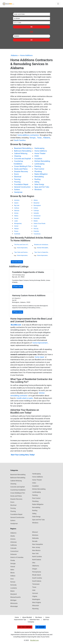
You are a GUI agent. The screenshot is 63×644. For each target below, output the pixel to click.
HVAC (37, 156)
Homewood (37, 216)
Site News (39, 617)
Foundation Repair (21, 184)
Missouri (35, 532)
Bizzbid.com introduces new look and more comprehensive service (42, 245)
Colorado (13, 548)
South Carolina (20, 140)
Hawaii (13, 567)
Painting (38, 166)
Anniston (17, 200)
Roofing (37, 179)
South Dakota (37, 581)
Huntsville (37, 218)
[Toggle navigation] (58, 4)
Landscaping (39, 164)
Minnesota (14, 603)
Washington (36, 599)
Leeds (16, 221)
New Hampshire (38, 544)
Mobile (36, 221)
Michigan (13, 600)
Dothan (36, 208)
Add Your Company (25, 627)
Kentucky (13, 585)
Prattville (36, 231)
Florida (13, 560)
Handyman (18, 192)
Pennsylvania (37, 572)
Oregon (35, 569)
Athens (36, 200)
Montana (35, 535)
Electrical (18, 177)
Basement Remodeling (23, 148)
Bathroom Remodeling (23, 151)
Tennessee (36, 584)
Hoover (16, 218)
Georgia (32, 138)
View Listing (18, 287)
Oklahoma (36, 566)
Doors (16, 174)
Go (31, 27)
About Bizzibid (27, 617)
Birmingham (37, 205)
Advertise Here (35, 620)
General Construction (22, 187)
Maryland (13, 594)
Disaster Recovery (21, 171)
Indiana (13, 576)
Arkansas (13, 542)
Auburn (16, 203)
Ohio (34, 563)
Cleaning (18, 156)
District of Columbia (17, 557)
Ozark (35, 226)
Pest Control (39, 169)
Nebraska (35, 538)
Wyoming (35, 609)
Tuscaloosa (37, 234)
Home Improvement (23, 248)
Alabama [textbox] (17, 18)
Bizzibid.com (34, 640)
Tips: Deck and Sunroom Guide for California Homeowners (22, 252)
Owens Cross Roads (39, 223)
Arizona (13, 539)
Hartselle (36, 213)
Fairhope (36, 211)
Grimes (16, 213)
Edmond (17, 211)
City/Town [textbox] (17, 23)
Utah (34, 590)
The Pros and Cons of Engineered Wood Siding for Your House (22, 245)
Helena (16, 216)
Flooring (17, 182)
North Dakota (37, 560)
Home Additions (26, 55)
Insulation (38, 159)
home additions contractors (28, 135)
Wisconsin (36, 605)
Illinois (12, 573)
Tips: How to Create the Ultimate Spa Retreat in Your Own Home (42, 252)
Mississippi (14, 606)
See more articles (17, 262)
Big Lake (17, 205)
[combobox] (32, 14)
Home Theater (40, 153)
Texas (39, 138)
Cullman (17, 208)
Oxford (16, 226)
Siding (37, 182)
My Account (41, 627)
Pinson (16, 231)
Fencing (17, 179)
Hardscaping (39, 148)
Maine (12, 591)
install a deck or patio (25, 398)
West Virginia (37, 602)
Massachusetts (15, 597)
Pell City (36, 229)
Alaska (13, 536)
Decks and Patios (21, 169)
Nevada (35, 541)
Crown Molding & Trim (23, 166)
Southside (17, 234)
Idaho (12, 570)
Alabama (14, 55)
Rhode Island (36, 575)
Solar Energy (39, 184)
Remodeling (39, 177)
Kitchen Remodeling (42, 161)
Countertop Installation (18, 490)
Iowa (12, 579)
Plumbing (38, 171)
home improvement (40, 343)
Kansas (13, 582)
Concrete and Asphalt (22, 159)
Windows (38, 190)
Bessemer (36, 203)
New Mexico (36, 550)
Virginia (35, 596)
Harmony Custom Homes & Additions (29, 295)
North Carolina (37, 557)
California (14, 545)
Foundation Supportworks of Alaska (28, 272)
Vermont (35, 593)
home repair (40, 357)
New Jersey (36, 547)
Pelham (16, 229)
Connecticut (14, 551)
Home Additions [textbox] (19, 14)
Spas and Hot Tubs (42, 187)
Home (17, 617)
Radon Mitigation (41, 174)
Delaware (14, 554)
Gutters (17, 190)
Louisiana (14, 588)
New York (35, 553)
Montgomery (18, 223)
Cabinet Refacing (21, 153)
